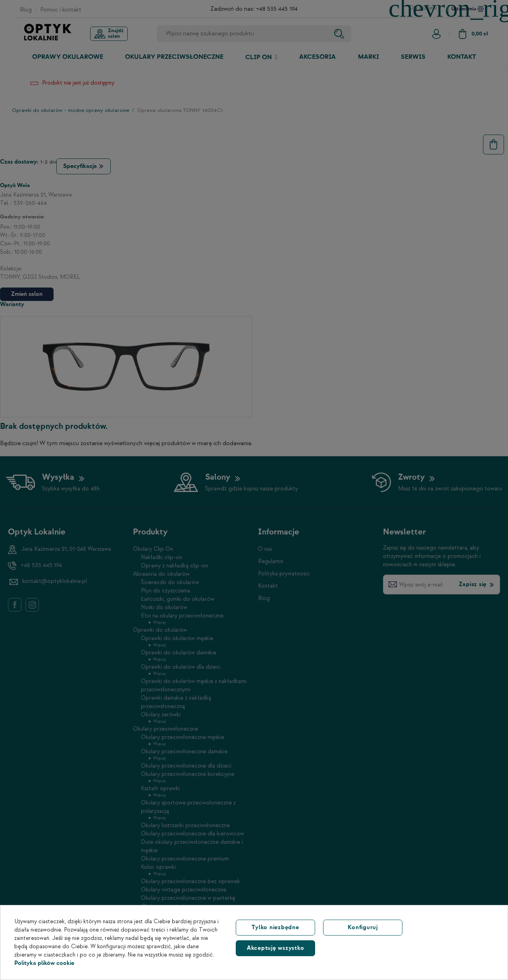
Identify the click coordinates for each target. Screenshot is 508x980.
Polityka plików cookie (44, 963)
